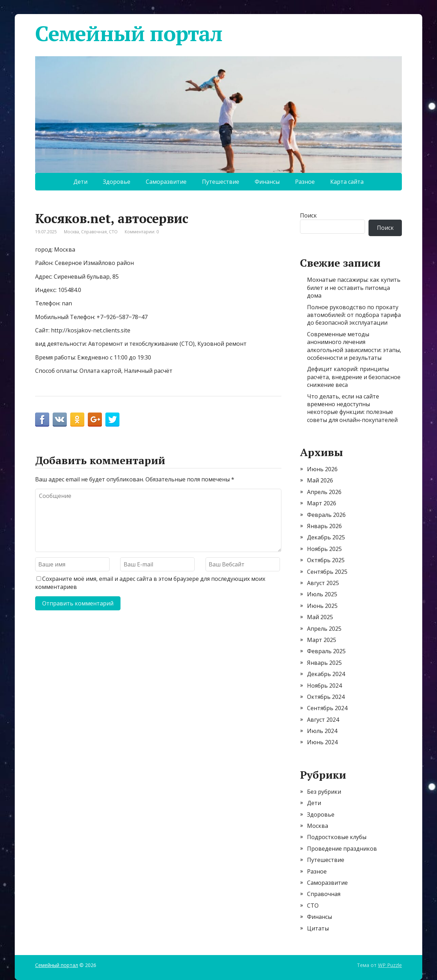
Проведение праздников (342, 849)
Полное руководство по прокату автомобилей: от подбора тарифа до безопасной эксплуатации (354, 315)
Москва (71, 232)
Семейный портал (129, 33)
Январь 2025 (324, 663)
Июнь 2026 (322, 469)
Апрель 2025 (324, 629)
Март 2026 (322, 503)
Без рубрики (324, 792)
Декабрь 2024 (326, 674)
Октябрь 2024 (326, 697)
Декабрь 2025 (326, 537)
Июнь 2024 (322, 742)
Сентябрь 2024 (327, 708)
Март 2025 (322, 640)
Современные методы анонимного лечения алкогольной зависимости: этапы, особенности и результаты (354, 346)
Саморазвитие (166, 182)
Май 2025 (320, 617)
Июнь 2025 (322, 606)
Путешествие (221, 182)
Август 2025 (323, 583)
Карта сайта (347, 182)
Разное (305, 182)
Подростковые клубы (337, 837)
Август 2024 (323, 720)
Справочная (94, 232)
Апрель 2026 (324, 492)
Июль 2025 (322, 594)
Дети (80, 182)
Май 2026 (320, 480)
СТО (113, 232)
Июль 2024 (322, 731)
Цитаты (318, 928)
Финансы (267, 182)
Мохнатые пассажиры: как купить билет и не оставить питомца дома (354, 288)
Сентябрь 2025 (327, 572)
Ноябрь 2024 (324, 686)
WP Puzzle (390, 965)
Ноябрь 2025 (324, 549)
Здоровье (117, 182)
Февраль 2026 (326, 515)
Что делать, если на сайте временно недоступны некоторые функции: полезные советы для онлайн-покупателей (352, 408)
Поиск (308, 215)
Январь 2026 (324, 526)
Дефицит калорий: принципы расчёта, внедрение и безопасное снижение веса (354, 377)
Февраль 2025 (326, 651)
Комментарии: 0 (142, 232)
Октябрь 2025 (326, 560)
